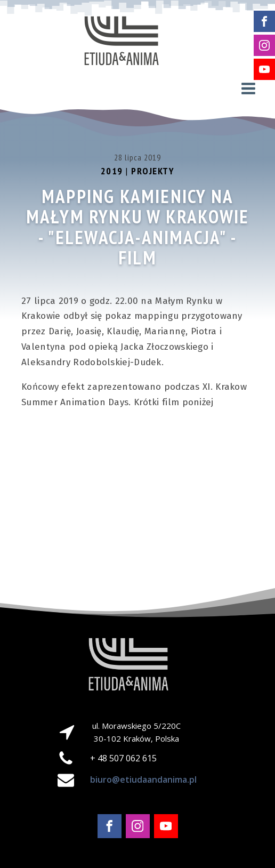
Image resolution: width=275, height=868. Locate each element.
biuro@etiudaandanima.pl (143, 779)
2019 (112, 171)
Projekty (153, 171)
